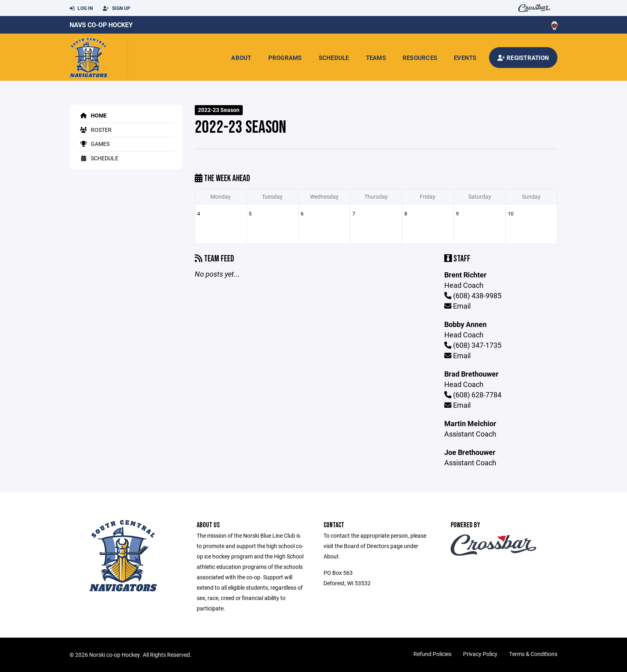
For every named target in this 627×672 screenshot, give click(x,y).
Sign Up (117, 8)
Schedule (334, 58)
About (241, 58)
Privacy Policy (480, 654)
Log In (81, 8)
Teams (376, 58)
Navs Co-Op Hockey (101, 25)
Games (94, 144)
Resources (420, 58)
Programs (285, 58)
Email (457, 306)
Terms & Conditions (533, 654)
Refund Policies (432, 654)
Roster (95, 130)
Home (92, 115)
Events (465, 58)
